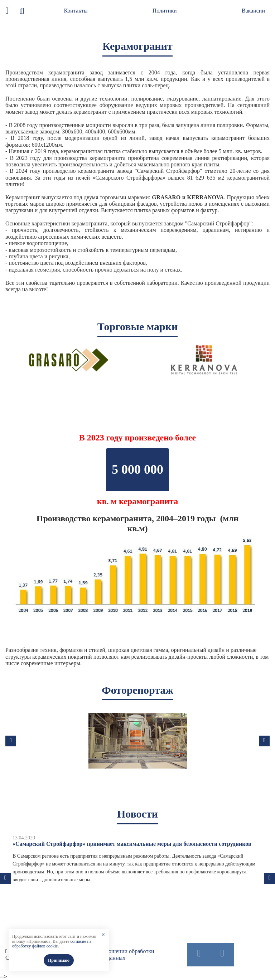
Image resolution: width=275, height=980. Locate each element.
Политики (165, 11)
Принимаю (59, 960)
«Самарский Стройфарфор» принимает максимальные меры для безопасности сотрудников (132, 844)
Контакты (76, 11)
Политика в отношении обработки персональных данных (113, 954)
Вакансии (253, 11)
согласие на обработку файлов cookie (52, 944)
